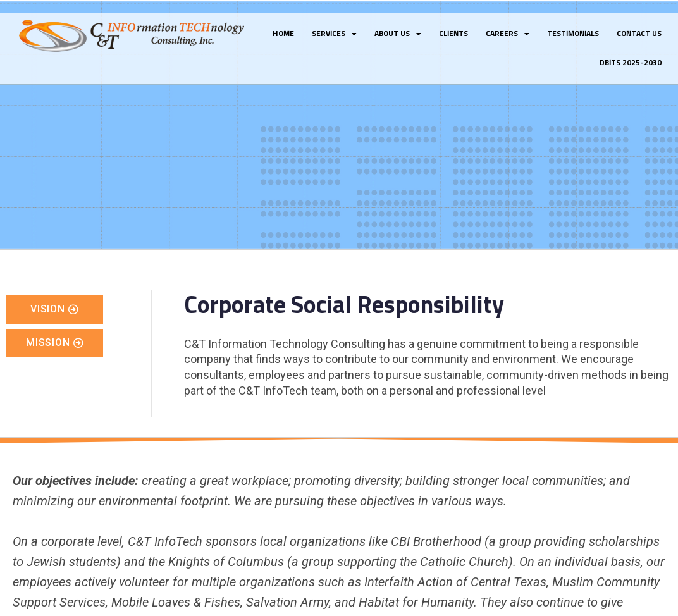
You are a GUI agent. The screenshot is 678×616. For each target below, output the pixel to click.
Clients (453, 34)
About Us (398, 34)
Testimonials (573, 34)
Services (334, 34)
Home (283, 34)
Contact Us (639, 34)
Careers (508, 34)
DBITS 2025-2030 (631, 63)
